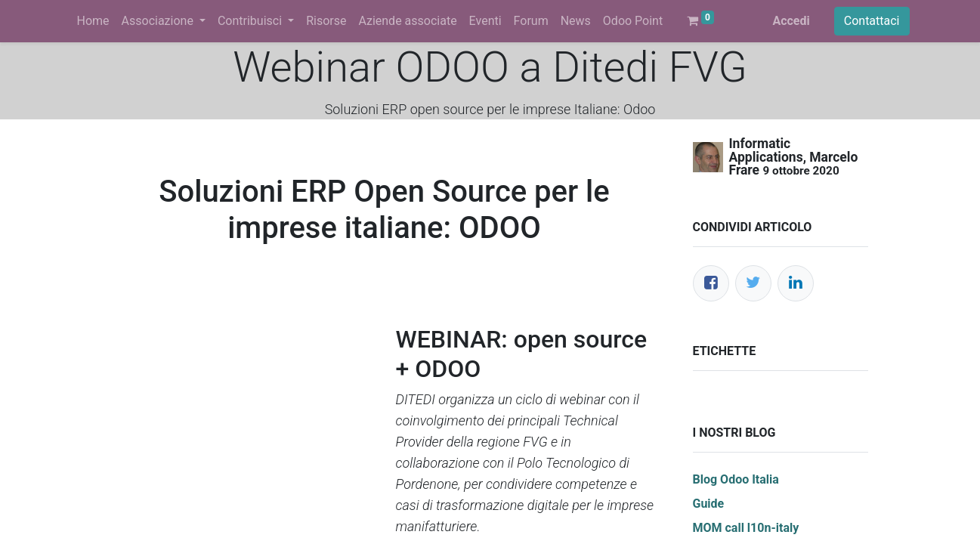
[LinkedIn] (796, 283)
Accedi (791, 21)
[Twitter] (753, 283)
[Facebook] (711, 283)
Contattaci (872, 21)
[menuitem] (93, 21)
